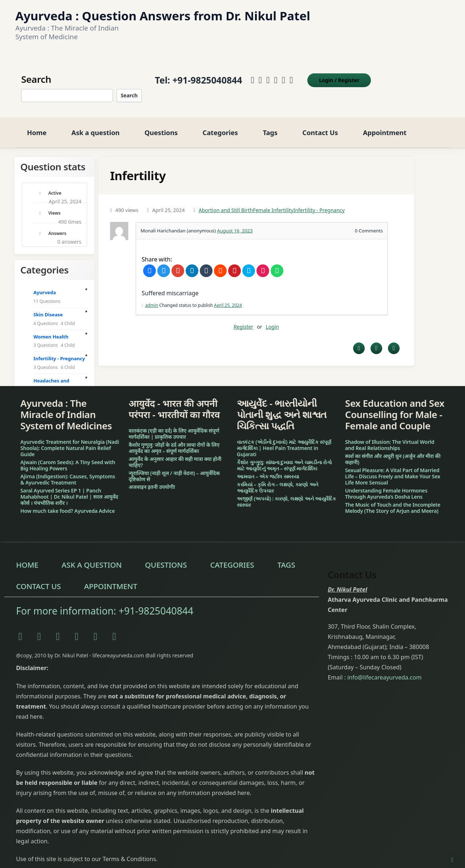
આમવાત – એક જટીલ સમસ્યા (268, 468)
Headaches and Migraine (51, 377)
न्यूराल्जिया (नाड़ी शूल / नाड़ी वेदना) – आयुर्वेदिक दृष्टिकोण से (174, 468)
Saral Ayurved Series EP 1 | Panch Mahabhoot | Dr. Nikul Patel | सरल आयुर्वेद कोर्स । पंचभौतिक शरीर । (69, 489)
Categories (220, 124)
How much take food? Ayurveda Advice (68, 503)
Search (128, 91)
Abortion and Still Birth (226, 202)
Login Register (338, 76)
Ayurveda (45, 285)
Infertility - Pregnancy (319, 202)
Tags (270, 124)
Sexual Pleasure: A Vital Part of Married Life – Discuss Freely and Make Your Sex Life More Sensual (393, 468)
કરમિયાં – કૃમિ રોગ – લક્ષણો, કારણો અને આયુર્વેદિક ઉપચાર (278, 479)
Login (272, 319)
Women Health (51, 329)
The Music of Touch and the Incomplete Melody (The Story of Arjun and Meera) (393, 500)
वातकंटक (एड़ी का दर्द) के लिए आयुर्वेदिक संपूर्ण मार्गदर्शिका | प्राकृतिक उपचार (174, 426)
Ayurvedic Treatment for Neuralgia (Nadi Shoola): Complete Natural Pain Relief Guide (70, 440)
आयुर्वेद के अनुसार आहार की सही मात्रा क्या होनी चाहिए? (175, 454)
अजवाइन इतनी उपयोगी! (152, 479)
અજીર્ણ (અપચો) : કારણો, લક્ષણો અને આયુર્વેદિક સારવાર (286, 494)
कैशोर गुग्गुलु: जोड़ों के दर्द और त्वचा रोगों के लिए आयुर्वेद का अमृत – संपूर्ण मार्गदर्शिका (174, 440)
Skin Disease (48, 307)
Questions (161, 124)
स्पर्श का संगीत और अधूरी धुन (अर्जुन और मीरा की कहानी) (393, 451)
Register (243, 319)
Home (37, 124)
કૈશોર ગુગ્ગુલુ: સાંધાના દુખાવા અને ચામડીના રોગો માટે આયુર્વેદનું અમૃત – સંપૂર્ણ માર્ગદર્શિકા (284, 458)
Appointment (385, 124)
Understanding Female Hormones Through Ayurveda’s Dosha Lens (386, 486)
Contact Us (320, 124)
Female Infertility (273, 202)
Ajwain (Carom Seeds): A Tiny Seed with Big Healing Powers (68, 458)
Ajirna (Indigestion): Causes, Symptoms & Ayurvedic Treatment (68, 471)
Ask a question (96, 124)
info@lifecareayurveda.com (385, 669)
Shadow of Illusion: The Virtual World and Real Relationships (390, 437)
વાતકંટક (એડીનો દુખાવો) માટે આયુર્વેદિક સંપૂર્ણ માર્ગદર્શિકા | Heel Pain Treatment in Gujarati (284, 440)
